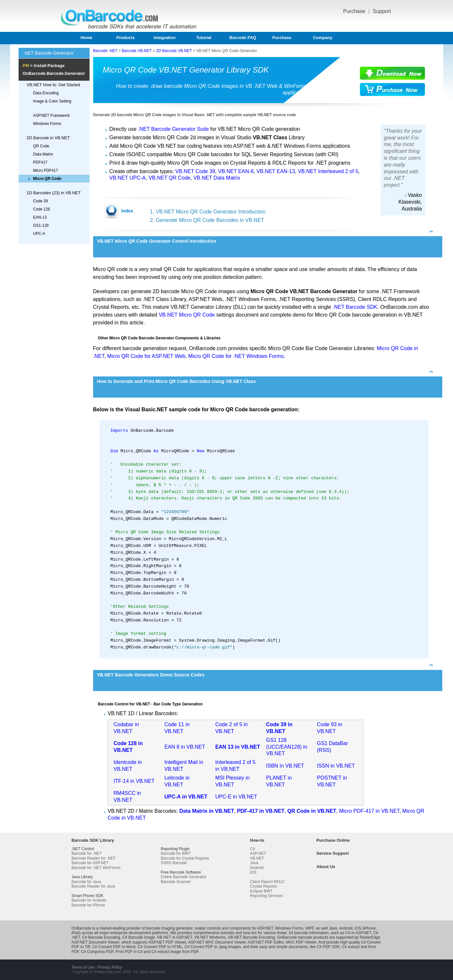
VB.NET (257, 858)
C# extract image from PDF (175, 952)
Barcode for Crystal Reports (185, 858)
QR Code (41, 146)
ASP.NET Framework (52, 116)
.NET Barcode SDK (355, 307)
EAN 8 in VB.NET (185, 747)
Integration (165, 38)
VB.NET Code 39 (195, 171)
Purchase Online (333, 840)
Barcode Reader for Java (93, 886)
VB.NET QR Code (170, 178)
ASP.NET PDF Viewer (167, 942)
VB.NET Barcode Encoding (252, 937)
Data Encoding (46, 93)
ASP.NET (258, 853)
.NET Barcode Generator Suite (174, 129)
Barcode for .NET (87, 853)
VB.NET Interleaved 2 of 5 (328, 171)
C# (253, 849)
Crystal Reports (264, 886)
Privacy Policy (110, 967)
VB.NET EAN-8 (236, 171)
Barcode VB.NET (137, 51)
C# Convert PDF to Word (114, 947)
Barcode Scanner (176, 882)
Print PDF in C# (129, 952)
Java (254, 863)
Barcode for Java (86, 882)
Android (257, 868)
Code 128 (42, 209)
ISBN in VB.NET (285, 766)
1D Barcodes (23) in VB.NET (54, 193)
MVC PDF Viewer (301, 942)
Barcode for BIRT (176, 853)
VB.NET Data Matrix (217, 178)
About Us (326, 867)
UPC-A (39, 234)
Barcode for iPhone (88, 905)
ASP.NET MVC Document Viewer (217, 942)
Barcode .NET (105, 51)
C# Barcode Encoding (101, 937)
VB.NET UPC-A (128, 178)
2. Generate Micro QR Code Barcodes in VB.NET (207, 220)
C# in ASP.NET (358, 933)
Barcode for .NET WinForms (96, 868)
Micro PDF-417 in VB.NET (369, 811)
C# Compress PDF (97, 952)
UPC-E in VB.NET (236, 797)
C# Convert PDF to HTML (160, 947)
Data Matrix (43, 154)
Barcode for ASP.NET (90, 863)
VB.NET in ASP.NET (174, 937)
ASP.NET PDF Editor (266, 942)
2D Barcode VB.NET (174, 51)
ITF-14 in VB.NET (134, 781)
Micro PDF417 (46, 170)
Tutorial (204, 38)
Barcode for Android (89, 900)
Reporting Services (267, 896)
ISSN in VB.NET (336, 766)
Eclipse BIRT (261, 891)
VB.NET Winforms (210, 937)
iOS (253, 872)
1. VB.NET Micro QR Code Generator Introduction (208, 212)
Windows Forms (47, 124)
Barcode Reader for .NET (94, 858)
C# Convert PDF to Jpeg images (213, 947)
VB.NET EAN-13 (276, 171)
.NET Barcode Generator (49, 53)
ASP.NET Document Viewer (96, 942)
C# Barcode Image (139, 937)
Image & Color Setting (52, 101)
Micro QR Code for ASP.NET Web (146, 356)
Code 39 (41, 201)
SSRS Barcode (174, 863)
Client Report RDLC (267, 882)
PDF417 (40, 162)
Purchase (355, 11)
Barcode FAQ (243, 38)
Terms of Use (83, 967)
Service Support (333, 853)
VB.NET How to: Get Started (54, 85)
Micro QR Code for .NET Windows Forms (236, 356)
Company (323, 38)
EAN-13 (40, 217)
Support (382, 11)
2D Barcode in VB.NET (48, 138)
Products (125, 38)
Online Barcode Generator (184, 877)
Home (86, 38)
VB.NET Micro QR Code (187, 315)
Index (127, 211)
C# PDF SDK (328, 947)
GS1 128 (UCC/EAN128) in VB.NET (287, 747)
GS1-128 (41, 225)
